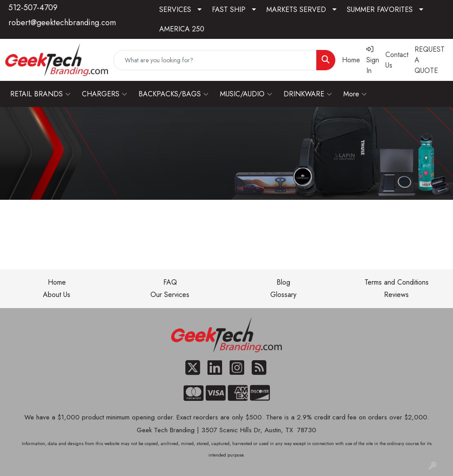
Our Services (170, 295)
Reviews (396, 295)
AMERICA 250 (182, 29)
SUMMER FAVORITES (380, 10)
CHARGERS (104, 94)
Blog (283, 282)
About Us (57, 295)
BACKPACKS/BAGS (173, 94)
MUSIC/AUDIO (246, 94)
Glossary (283, 295)
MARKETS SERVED (296, 10)
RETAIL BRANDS (40, 94)
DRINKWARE (308, 94)
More (355, 94)
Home (57, 282)
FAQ (170, 282)
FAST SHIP (229, 10)
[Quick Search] (215, 60)
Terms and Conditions (397, 282)
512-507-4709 (33, 8)
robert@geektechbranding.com (62, 23)
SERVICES (175, 10)
